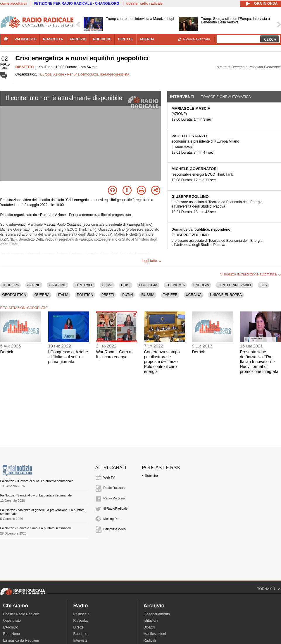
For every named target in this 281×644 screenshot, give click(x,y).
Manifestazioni (155, 634)
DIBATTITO (25, 67)
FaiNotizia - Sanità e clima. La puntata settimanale (36, 528)
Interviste (81, 640)
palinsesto (26, 39)
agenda (147, 39)
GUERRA (42, 295)
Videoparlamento (157, 614)
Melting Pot (112, 519)
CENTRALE (84, 285)
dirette (125, 39)
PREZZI (108, 295)
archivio (78, 39)
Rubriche (151, 476)
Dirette (79, 627)
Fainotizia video (115, 529)
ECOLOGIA (148, 285)
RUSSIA (148, 295)
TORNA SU (266, 589)
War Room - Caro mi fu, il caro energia (115, 354)
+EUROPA (11, 285)
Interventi (182, 97)
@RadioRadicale (116, 508)
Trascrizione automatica (226, 97)
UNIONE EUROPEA (226, 295)
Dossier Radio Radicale (21, 614)
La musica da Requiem (21, 640)
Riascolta (81, 621)
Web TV (109, 477)
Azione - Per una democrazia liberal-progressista (91, 74)
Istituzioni (151, 621)
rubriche (102, 39)
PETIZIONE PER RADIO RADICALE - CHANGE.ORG (77, 4)
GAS (263, 285)
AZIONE (34, 285)
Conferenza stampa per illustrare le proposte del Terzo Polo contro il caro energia (162, 362)
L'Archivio (11, 627)
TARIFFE (170, 295)
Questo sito (12, 621)
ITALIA (63, 295)
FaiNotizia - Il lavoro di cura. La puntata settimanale (37, 481)
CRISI (126, 285)
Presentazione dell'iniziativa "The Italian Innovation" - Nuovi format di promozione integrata (259, 362)
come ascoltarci (14, 4)
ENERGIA (201, 285)
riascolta (53, 39)
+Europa (45, 74)
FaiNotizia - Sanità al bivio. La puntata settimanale (36, 495)
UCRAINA (194, 295)
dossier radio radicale (144, 4)
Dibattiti (149, 627)
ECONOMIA (175, 285)
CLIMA (107, 285)
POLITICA (85, 295)
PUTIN (127, 295)
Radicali (150, 640)
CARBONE (57, 285)
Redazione (12, 634)
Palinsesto (81, 614)
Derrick (7, 352)
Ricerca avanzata (197, 39)
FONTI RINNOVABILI (234, 285)
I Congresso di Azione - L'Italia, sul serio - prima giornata (68, 357)
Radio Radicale (114, 488)
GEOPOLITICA (14, 295)
